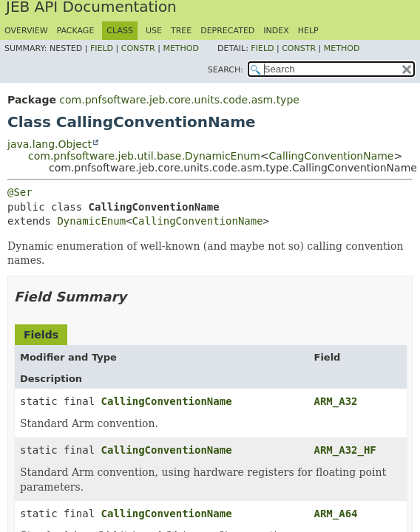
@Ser (20, 192)
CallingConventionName (332, 156)
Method (181, 48)
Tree (181, 31)
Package (76, 31)
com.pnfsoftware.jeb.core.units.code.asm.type (179, 100)
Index (276, 31)
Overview (26, 31)
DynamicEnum (91, 221)
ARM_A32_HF (345, 450)
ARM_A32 (336, 401)
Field (102, 48)
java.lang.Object (50, 144)
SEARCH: (226, 70)
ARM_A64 (336, 514)
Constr (138, 48)
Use (154, 31)
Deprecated (227, 31)
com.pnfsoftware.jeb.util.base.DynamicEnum (144, 156)
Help (308, 31)
